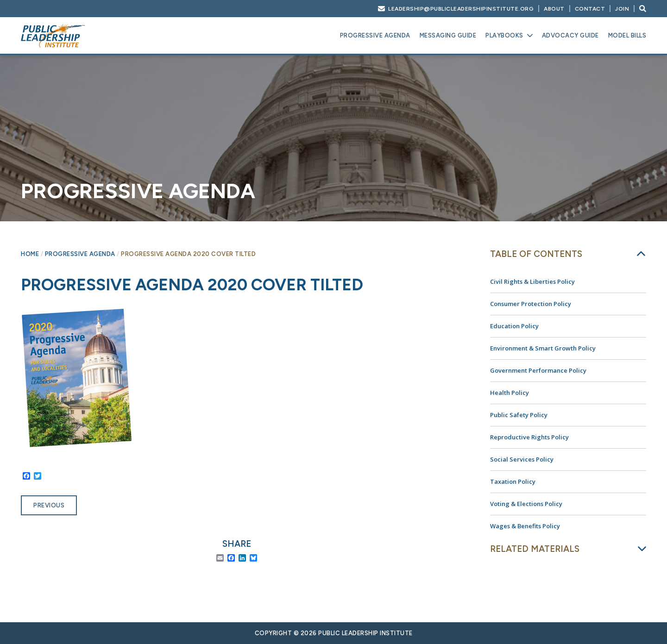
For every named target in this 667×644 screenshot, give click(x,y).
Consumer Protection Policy (531, 304)
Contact (590, 9)
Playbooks (504, 35)
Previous (49, 505)
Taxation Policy (513, 481)
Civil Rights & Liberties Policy (532, 281)
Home (30, 254)
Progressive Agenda (375, 35)
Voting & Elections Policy (526, 504)
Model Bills (627, 35)
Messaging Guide (448, 35)
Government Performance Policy (538, 370)
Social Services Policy (522, 459)
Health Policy (510, 393)
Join (622, 9)
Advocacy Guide (570, 35)
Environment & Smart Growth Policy (543, 348)
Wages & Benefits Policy (525, 526)
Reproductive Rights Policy (529, 437)
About (554, 9)
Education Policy (514, 326)
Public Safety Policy (519, 415)
